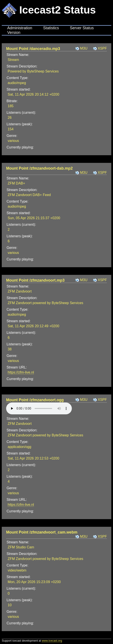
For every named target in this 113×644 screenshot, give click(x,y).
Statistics (51, 28)
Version (14, 33)
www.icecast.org (52, 641)
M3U (84, 48)
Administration (20, 28)
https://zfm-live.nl (21, 372)
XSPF (102, 48)
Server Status (82, 28)
